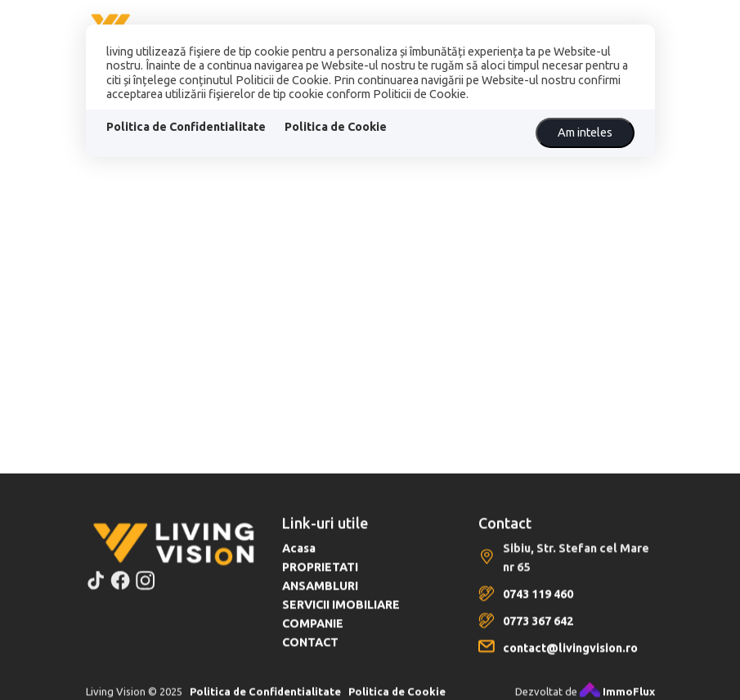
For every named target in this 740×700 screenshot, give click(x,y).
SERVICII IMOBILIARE (341, 613)
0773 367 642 (538, 630)
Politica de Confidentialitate (186, 127)
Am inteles (585, 132)
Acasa (299, 557)
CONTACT (310, 651)
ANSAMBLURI (320, 595)
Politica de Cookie (336, 127)
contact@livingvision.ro (570, 657)
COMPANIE (313, 632)
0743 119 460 (538, 603)
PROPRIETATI (320, 576)
